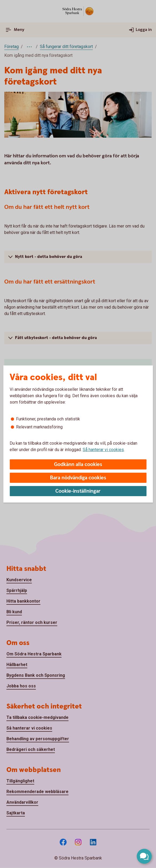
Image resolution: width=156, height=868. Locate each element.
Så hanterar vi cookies (103, 450)
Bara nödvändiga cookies (78, 478)
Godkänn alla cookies (78, 465)
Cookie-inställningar (78, 491)
